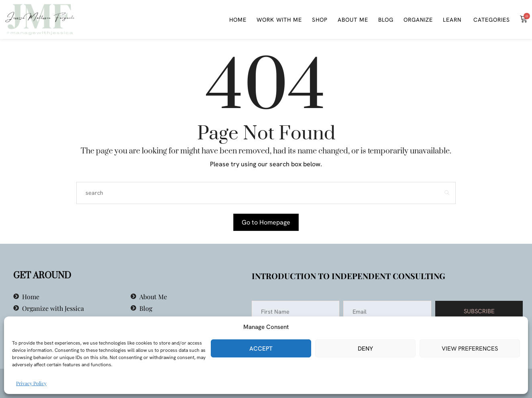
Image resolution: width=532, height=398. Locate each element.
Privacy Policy (31, 383)
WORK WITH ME (279, 20)
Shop (320, 20)
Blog (386, 20)
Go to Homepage (266, 222)
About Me (353, 20)
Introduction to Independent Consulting (349, 276)
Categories (491, 20)
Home (238, 20)
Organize (418, 20)
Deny (365, 349)
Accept (261, 349)
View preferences (470, 349)
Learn (452, 20)
